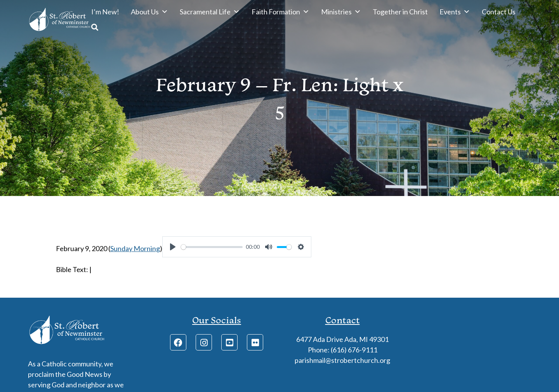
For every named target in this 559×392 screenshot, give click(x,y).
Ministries (341, 12)
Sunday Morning (135, 248)
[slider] (212, 247)
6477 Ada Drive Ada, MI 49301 (342, 339)
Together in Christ (400, 12)
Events (455, 12)
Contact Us (499, 12)
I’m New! (105, 12)
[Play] (173, 247)
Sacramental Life (210, 12)
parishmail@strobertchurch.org (342, 360)
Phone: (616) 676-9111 (343, 350)
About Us (149, 12)
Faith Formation (280, 12)
